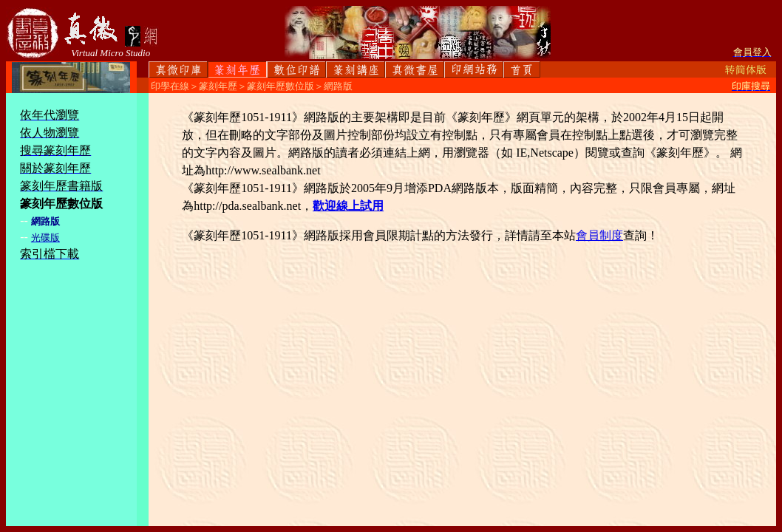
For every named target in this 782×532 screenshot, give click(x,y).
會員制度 (599, 235)
